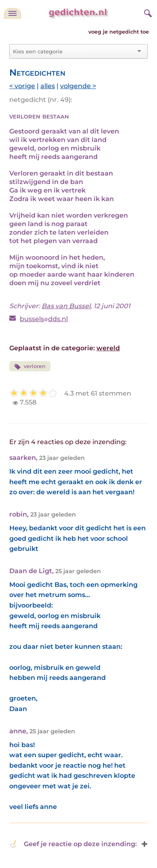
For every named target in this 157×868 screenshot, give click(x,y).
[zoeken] (147, 12)
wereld (108, 348)
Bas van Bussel (66, 306)
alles (48, 86)
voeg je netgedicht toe (119, 32)
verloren (30, 367)
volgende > (78, 86)
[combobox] (74, 51)
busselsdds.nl (44, 319)
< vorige (22, 86)
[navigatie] (13, 13)
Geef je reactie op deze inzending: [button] (73, 844)
